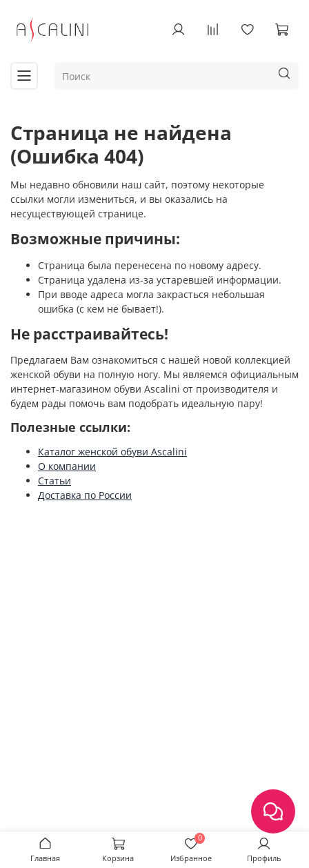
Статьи (54, 481)
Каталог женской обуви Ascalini (112, 452)
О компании (67, 466)
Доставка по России (85, 495)
